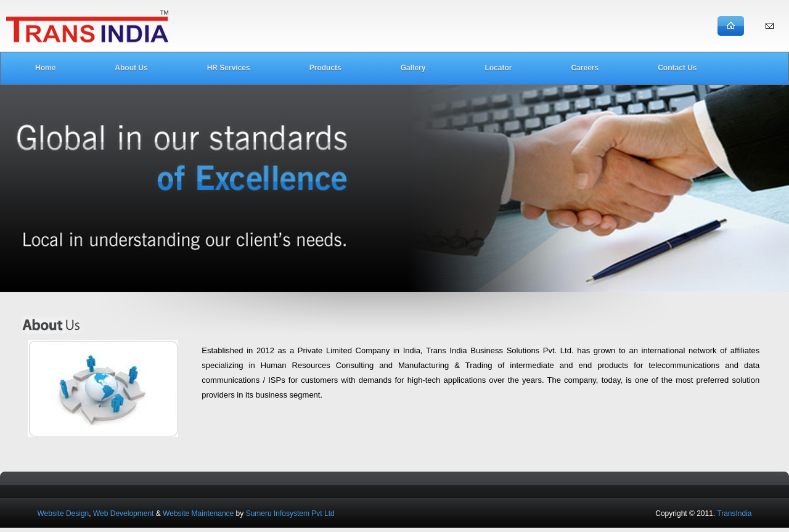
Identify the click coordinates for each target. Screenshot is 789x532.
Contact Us (677, 68)
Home (45, 68)
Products (325, 68)
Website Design (63, 514)
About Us (131, 68)
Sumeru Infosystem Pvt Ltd (290, 514)
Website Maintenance (198, 514)
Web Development (124, 514)
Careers (585, 68)
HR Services (229, 68)
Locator (498, 68)
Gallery (413, 68)
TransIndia (734, 514)
